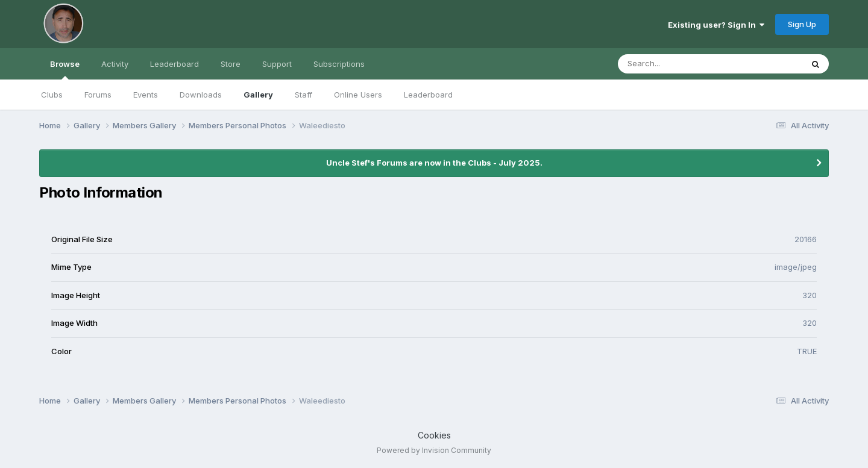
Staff (303, 95)
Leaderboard (428, 95)
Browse (65, 69)
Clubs (52, 95)
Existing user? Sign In (716, 25)
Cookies (434, 435)
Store (231, 64)
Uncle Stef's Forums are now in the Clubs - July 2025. (434, 163)
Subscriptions (339, 64)
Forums (98, 95)
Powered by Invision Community (434, 450)
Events (146, 95)
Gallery (258, 95)
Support (277, 64)
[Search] (677, 64)
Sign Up (802, 24)
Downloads (201, 95)
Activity (115, 64)
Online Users (358, 95)
